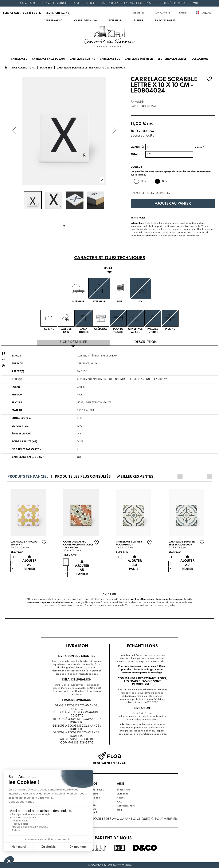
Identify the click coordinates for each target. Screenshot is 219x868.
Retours (121, 797)
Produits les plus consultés (83, 476)
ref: (133, 106)
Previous (204, 476)
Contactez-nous (126, 805)
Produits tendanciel (28, 476)
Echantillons (124, 789)
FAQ (120, 801)
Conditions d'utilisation (89, 803)
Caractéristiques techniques (150, 193)
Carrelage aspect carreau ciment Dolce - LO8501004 (78, 544)
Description (146, 342)
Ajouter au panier (173, 204)
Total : (135, 154)
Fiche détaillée (73, 342)
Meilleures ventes (135, 476)
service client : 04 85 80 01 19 (22, 13)
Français (205, 13)
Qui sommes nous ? (93, 789)
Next (209, 476)
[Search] (58, 13)
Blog (119, 809)
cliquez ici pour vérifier (157, 818)
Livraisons (122, 793)
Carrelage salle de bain (28, 457)
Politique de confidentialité (91, 810)
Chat (128, 605)
